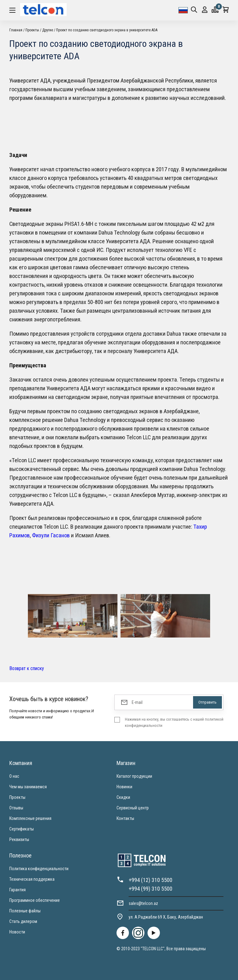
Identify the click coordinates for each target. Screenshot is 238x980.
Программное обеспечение (35, 900)
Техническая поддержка (32, 879)
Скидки (123, 797)
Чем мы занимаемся (28, 787)
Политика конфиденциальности (39, 869)
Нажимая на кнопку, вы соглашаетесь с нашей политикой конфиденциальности (174, 722)
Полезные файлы (25, 911)
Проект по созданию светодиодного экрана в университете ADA (107, 30)
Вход (205, 10)
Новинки (124, 787)
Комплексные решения (30, 818)
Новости (17, 932)
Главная (16, 30)
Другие (48, 30)
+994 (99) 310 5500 (150, 889)
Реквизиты (19, 839)
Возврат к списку (27, 668)
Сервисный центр (133, 808)
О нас (14, 776)
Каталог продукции (134, 776)
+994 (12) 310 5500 (150, 880)
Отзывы (16, 808)
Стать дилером (23, 921)
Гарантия (18, 890)
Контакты (125, 818)
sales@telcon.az (143, 903)
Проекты (32, 30)
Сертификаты (22, 829)
